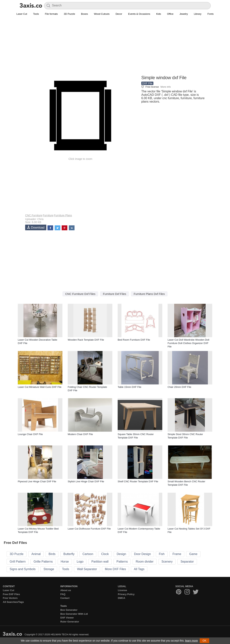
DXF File (147, 83)
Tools (36, 14)
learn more (192, 641)
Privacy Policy (126, 594)
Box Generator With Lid (74, 614)
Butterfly (69, 554)
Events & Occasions (139, 14)
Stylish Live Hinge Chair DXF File (86, 481)
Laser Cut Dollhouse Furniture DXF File (89, 529)
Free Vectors (10, 598)
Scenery (167, 562)
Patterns (122, 562)
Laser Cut (22, 14)
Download (36, 227)
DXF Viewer (67, 618)
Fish (162, 554)
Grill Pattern (18, 562)
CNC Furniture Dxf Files (80, 294)
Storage (49, 569)
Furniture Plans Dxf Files (149, 294)
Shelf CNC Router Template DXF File (138, 481)
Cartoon (88, 554)
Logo (80, 562)
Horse (65, 562)
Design (121, 554)
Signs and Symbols (23, 569)
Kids (159, 14)
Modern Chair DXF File (80, 434)
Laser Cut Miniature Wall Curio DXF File (40, 387)
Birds (52, 554)
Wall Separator (87, 569)
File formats (51, 14)
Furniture (48, 215)
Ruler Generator (70, 622)
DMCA (122, 598)
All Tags (139, 569)
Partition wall (100, 562)
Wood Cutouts (102, 14)
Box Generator (69, 610)
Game (193, 554)
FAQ (63, 594)
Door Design (143, 554)
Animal (36, 554)
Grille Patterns (43, 562)
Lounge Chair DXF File (30, 434)
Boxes (85, 14)
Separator (187, 562)
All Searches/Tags (13, 602)
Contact (65, 598)
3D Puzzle (69, 14)
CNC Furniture (34, 215)
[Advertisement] (115, 47)
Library (198, 14)
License (122, 590)
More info (166, 87)
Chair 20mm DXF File (179, 387)
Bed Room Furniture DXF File (134, 340)
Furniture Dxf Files (115, 294)
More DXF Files (115, 569)
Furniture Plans (63, 215)
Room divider (145, 562)
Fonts (211, 14)
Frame (177, 554)
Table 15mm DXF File (129, 387)
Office (170, 14)
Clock (105, 554)
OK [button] (204, 641)
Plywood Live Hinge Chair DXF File (37, 481)
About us (66, 590)
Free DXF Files (11, 594)
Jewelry (184, 14)
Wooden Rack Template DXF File (86, 340)
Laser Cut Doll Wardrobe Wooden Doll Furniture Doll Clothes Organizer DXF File (188, 343)
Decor (119, 14)
